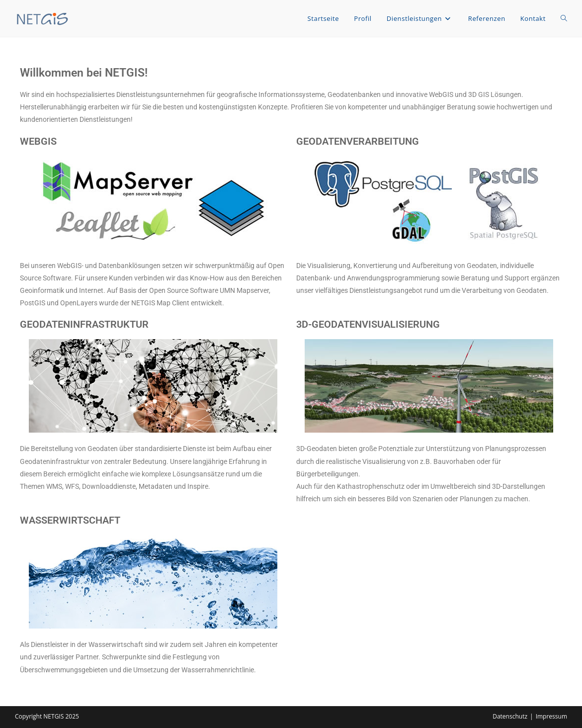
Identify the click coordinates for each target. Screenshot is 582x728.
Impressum (551, 716)
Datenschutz (510, 716)
